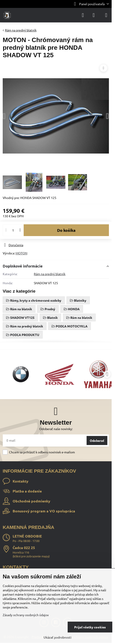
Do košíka (66, 230)
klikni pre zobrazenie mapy (31, 556)
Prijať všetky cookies (90, 627)
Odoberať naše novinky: (56, 429)
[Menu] (106, 15)
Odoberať (97, 440)
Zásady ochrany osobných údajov (26, 615)
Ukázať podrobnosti (57, 637)
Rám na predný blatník (50, 274)
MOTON (21, 253)
